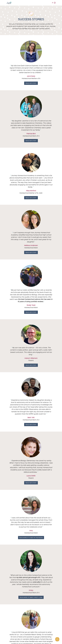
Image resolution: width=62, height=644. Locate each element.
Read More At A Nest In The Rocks (31, 538)
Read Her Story (31, 83)
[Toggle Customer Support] (57, 639)
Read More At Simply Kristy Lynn (31, 597)
